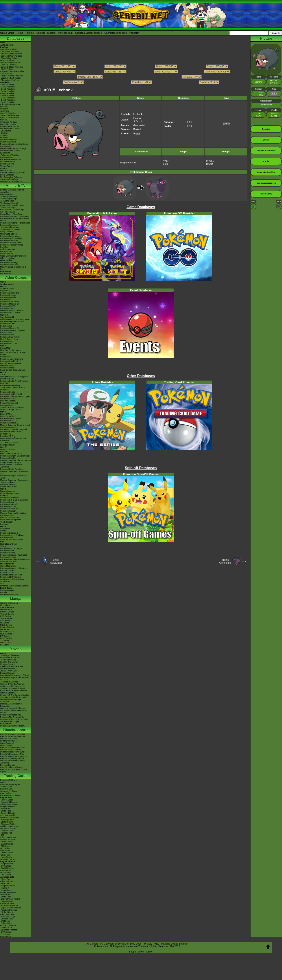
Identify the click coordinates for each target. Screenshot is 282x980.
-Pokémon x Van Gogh (10, 155)
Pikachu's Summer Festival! (12, 747)
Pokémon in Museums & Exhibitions (11, 152)
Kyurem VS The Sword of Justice (15, 695)
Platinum (4, 451)
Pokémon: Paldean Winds (12, 245)
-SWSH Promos (7, 868)
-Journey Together (8, 815)
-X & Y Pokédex (7, 60)
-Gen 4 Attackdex (8, 91)
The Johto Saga (7, 201)
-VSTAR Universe (8, 925)
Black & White (6, 414)
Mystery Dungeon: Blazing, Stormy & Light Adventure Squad (16, 461)
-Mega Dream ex (8, 886)
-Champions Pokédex (10, 80)
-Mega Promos (7, 864)
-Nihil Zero (5, 884)
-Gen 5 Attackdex (8, 93)
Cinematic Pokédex (9, 122)
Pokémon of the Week (10, 129)
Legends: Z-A (6, 291)
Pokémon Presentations (11, 159)
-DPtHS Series (7, 853)
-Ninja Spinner (6, 881)
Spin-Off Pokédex (8, 113)
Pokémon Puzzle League (11, 548)
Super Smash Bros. (9, 562)
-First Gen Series (8, 859)
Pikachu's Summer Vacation (13, 734)
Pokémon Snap (7, 551)
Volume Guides (7, 614)
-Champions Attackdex (10, 104)
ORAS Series (6, 643)
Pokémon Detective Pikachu (13, 726)
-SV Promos (6, 866)
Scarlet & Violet (7, 288)
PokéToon (5, 247)
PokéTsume (5, 274)
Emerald (4, 496)
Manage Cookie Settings (174, 944)
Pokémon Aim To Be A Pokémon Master (14, 220)
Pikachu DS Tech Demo (11, 518)
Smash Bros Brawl (8, 487)
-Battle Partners (7, 903)
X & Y (3, 374)
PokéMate (5, 524)
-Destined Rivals (7, 813)
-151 (2, 835)
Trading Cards (16, 776)
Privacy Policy (152, 944)
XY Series (5, 640)
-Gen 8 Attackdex (8, 100)
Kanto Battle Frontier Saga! (12, 205)
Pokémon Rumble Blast (11, 432)
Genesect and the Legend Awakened (12, 701)
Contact (41, 33)
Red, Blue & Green (9, 544)
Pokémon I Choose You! (11, 715)
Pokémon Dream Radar (11, 418)
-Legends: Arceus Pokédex (12, 71)
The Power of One (8, 660)
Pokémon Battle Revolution (12, 469)
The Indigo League (8, 196)
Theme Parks (6, 166)
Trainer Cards (6, 787)
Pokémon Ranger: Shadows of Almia (14, 477)
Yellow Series (6, 618)
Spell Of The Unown (9, 662)
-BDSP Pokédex (7, 69)
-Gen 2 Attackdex (8, 87)
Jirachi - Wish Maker (9, 671)
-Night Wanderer (7, 914)
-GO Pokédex (6, 74)
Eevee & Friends (8, 765)
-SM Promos (6, 870)
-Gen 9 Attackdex (8, 102)
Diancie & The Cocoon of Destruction (11, 705)
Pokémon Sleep (7, 308)
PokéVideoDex (7, 254)
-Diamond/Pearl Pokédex (11, 56)
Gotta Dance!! (6, 745)
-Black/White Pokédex (10, 58)
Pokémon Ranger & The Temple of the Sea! (15, 679)
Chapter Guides (7, 612)
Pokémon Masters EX (10, 304)
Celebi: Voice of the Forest (12, 666)
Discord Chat (6, 170)
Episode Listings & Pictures (12, 190)
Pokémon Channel (8, 504)
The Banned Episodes (10, 229)
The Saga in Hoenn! (9, 203)
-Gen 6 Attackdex (8, 96)
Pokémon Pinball (8, 553)
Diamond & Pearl (8, 449)
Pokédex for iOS (7, 445)
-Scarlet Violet (6, 842)
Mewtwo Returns (8, 664)
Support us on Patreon (141, 952)
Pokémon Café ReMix (10, 302)
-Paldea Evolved (7, 839)
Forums (30, 33)
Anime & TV (16, 186)
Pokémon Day (6, 157)
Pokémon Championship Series (14, 144)
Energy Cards (6, 789)
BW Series (5, 636)
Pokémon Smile (7, 335)
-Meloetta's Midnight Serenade (14, 697)
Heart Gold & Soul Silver (11, 454)
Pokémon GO (6, 300)
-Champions (6, 131)
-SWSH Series (7, 844)
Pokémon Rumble (8, 458)
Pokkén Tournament (9, 403)
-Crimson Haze (7, 919)
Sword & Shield (7, 317)
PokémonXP (6, 146)
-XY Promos (6, 873)
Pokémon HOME (8, 324)
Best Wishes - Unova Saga (12, 210)
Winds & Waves (7, 284)
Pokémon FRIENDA (9, 595)
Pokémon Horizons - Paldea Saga (15, 223)
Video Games (16, 278)
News (3, 43)
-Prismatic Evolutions (9, 817)
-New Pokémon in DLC (10, 179)
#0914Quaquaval (56, 561)
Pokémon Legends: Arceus (12, 322)
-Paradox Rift (6, 833)
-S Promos (5, 934)
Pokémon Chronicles (9, 225)
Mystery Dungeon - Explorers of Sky (14, 472)
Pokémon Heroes (8, 669)
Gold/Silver (5, 529)
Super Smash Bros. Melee (12, 540)
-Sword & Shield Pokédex (11, 67)
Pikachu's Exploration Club (12, 754)
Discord (51, 33)
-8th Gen (4, 135)
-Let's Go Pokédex (8, 65)
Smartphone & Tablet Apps (12, 579)
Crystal (3, 531)
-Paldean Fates (7, 831)
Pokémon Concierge (9, 263)
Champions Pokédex (116, 33)
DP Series (5, 629)
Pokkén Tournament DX (11, 363)
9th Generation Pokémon (11, 177)
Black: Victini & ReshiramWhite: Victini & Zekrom (14, 692)
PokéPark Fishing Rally (10, 520)
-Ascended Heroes (8, 802)
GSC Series (6, 621)
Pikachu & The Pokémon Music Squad (14, 771)
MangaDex (5, 605)
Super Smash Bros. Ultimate (13, 370)
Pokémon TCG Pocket (10, 313)
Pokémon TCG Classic (10, 795)
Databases (16, 38)
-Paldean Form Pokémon (11, 181)
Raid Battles (6, 793)
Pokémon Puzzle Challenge (12, 535)
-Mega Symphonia (8, 892)
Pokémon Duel (7, 405)
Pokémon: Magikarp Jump (12, 359)
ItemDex (4, 107)
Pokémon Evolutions (9, 240)
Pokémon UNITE (8, 306)
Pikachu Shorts (16, 730)
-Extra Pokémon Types (10, 784)
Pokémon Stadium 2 (9, 533)
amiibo (3, 584)
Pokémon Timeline (8, 140)
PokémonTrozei (7, 515)
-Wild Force (5, 921)
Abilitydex (5, 111)
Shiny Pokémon (7, 232)
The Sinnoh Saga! (8, 207)
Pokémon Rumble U (9, 423)
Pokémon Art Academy (10, 385)
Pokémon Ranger (8, 511)
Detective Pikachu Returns (12, 311)
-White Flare (6, 811)
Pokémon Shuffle (8, 392)
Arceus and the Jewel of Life (13, 686)
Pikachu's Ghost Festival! (11, 750)
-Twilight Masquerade (10, 826)
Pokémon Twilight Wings (11, 238)
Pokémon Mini (6, 537)
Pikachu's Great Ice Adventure (14, 756)
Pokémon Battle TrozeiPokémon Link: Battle (14, 382)
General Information (9, 603)
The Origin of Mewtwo (10, 655)
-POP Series (6, 875)
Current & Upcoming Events (13, 173)
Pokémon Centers (8, 142)
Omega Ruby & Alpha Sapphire (14, 377)
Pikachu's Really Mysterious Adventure (13, 762)
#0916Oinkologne (225, 561)
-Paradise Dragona (9, 910)
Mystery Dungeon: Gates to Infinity (15, 425)
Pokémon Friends (8, 297)
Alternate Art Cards (9, 791)
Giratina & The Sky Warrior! (12, 684)
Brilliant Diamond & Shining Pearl (15, 319)
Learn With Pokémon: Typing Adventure (13, 439)
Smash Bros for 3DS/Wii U (12, 407)
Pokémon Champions (10, 293)
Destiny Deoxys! (7, 673)
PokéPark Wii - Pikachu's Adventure (11, 466)
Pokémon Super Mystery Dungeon (15, 396)
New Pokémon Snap (9, 339)
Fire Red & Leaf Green (10, 493)
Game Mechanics (8, 124)
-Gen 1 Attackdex (8, 85)
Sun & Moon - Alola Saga (11, 214)
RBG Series (6, 616)
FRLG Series (6, 625)
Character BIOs (7, 607)
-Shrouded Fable (8, 824)
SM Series (5, 645)
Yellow (3, 546)
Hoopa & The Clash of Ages (12, 708)
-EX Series (5, 855)
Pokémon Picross (8, 399)
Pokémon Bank (7, 379)
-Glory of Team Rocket (10, 899)
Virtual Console (7, 573)
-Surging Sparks (7, 820)
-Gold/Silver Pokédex (10, 52)
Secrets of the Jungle (10, 721)
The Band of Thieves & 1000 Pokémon (13, 389)
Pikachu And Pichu (8, 739)
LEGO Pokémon (7, 162)
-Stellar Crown (6, 822)
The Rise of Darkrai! (9, 682)
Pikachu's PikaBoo (8, 741)
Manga (16, 599)
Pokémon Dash (7, 502)
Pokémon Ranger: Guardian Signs (15, 456)
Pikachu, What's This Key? (12, 767)
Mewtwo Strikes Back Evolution (14, 719)
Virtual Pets (5, 581)
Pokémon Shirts (7, 164)
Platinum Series (7, 632)
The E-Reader (6, 522)
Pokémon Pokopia (8, 295)
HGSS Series (6, 634)
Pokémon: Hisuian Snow (11, 243)
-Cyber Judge (6, 923)
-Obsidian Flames (8, 837)
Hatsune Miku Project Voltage (13, 148)
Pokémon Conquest (9, 427)
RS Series (5, 623)
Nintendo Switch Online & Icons (14, 586)
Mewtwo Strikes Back (10, 658)
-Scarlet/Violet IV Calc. (10, 126)
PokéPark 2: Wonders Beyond (13, 429)
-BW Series (5, 851)
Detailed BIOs (6, 610)
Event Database (7, 175)
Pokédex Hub (65, 33)
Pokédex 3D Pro (7, 436)
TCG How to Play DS (10, 443)
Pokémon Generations (10, 236)
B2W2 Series (6, 638)
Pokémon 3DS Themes (10, 577)
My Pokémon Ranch (9, 484)
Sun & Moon (6, 348)
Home (20, 33)
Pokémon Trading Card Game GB (15, 559)
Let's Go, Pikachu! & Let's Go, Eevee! (13, 353)
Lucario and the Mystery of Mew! (15, 675)
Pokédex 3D (6, 434)
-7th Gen (4, 137)
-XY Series (5, 848)
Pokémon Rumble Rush (11, 361)
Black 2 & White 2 (8, 416)
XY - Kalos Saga (7, 212)
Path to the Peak (8, 249)
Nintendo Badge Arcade (11, 410)
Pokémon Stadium (8, 557)
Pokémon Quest (7, 368)
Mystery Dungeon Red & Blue (13, 513)
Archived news (7, 45)
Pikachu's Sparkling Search (12, 758)
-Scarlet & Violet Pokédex (11, 76)
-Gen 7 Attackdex (8, 98)
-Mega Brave (6, 890)
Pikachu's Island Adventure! (12, 752)
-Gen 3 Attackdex (8, 89)
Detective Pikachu (8, 366)
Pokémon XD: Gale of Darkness (14, 500)
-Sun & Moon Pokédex (10, 63)
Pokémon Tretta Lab (9, 421)
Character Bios (7, 194)
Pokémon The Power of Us (12, 717)
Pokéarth (134, 33)
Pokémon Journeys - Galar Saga (15, 216)
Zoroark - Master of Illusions (13, 688)
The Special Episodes (10, 227)
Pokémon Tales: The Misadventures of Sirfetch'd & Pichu (13, 267)
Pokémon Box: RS (8, 507)
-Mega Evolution (7, 806)
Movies (16, 649)
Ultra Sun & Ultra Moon (10, 350)
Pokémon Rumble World (11, 394)
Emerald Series (7, 627)
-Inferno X (5, 888)
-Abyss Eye (5, 879)
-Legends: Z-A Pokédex (11, 78)
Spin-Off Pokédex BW (10, 118)
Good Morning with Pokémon (13, 256)
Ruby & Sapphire (8, 491)
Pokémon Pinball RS (9, 509)
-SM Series (5, 846)
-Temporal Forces (8, 828)
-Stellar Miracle (7, 912)
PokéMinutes (6, 251)
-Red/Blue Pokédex (9, 49)
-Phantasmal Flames (9, 804)
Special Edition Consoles (11, 575)
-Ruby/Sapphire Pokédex (11, 54)
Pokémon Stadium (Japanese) (14, 555)
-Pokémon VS (6, 928)
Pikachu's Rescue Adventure (13, 736)
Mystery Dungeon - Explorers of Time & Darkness (14, 481)
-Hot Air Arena (6, 901)
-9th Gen (4, 133)
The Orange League (9, 199)
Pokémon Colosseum (10, 498)
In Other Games (7, 570)
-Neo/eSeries (6, 857)
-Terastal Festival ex (9, 906)
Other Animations (8, 258)
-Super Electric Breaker (10, 908)
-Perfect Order (6, 800)
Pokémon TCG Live (9, 344)
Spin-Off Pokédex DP (10, 115)
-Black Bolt (5, 809)
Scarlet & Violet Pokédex (88, 33)
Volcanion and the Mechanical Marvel (13, 712)
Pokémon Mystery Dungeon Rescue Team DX (12, 331)
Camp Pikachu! (7, 743)
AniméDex (5, 192)
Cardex (3, 120)
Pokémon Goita (7, 590)
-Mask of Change (8, 917)
